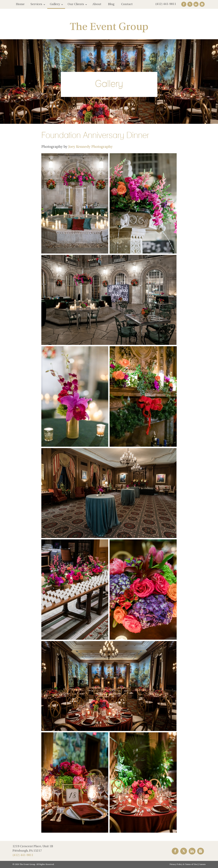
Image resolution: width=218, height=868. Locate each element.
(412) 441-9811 (166, 4)
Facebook (184, 4)
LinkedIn (196, 4)
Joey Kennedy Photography (90, 147)
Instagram (202, 4)
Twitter (190, 4)
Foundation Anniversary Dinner (95, 135)
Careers (202, 864)
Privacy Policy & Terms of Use (183, 864)
